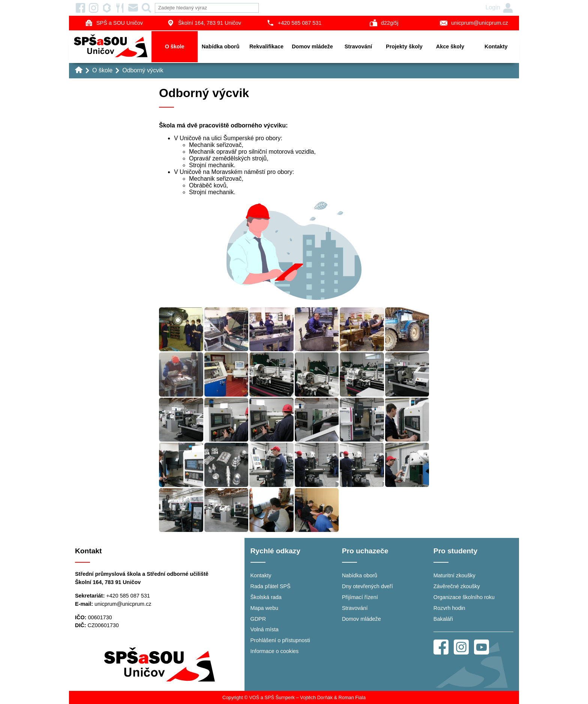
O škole (175, 46)
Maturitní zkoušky (454, 575)
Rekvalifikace (266, 46)
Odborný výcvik (143, 70)
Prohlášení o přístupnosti (280, 640)
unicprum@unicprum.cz (474, 23)
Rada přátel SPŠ (271, 586)
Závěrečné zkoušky (457, 586)
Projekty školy (404, 46)
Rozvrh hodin (449, 608)
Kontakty (496, 46)
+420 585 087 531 (294, 23)
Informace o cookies (275, 651)
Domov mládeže (312, 46)
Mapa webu (264, 608)
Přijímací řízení (360, 597)
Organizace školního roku (464, 597)
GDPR (258, 619)
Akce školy (450, 46)
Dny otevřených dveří (367, 586)
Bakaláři (443, 619)
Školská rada (266, 597)
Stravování (358, 46)
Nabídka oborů (221, 46)
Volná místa (265, 629)
